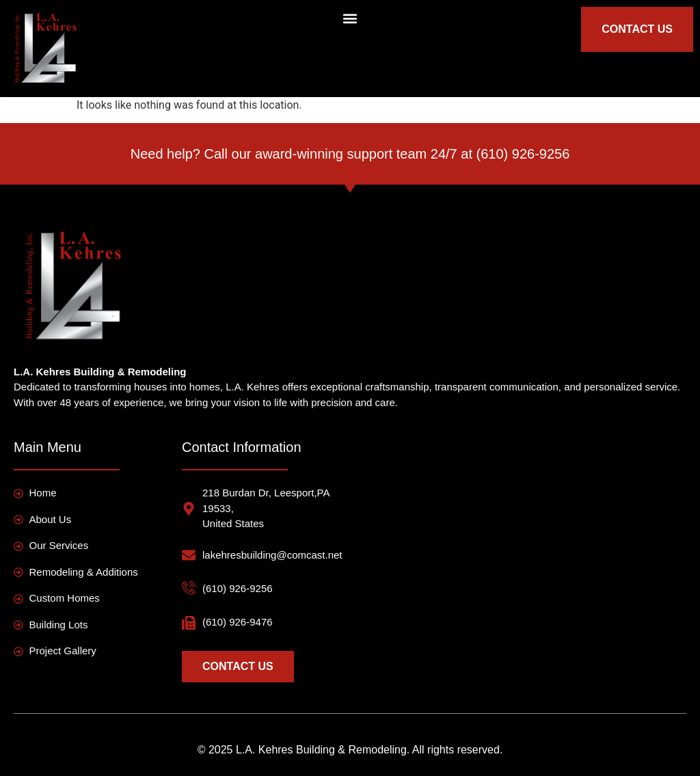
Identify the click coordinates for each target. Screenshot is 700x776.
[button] (350, 18)
